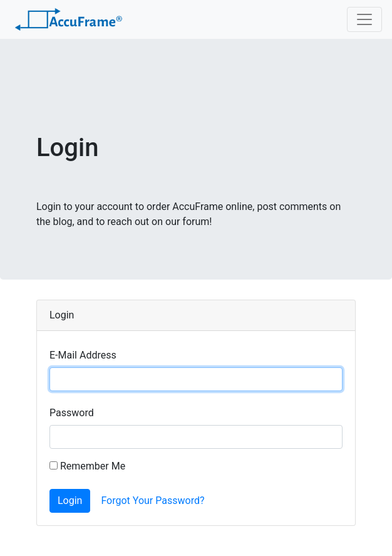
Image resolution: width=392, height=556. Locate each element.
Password (72, 413)
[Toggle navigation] (364, 19)
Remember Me (87, 466)
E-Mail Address (83, 355)
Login (70, 501)
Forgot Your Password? (152, 501)
